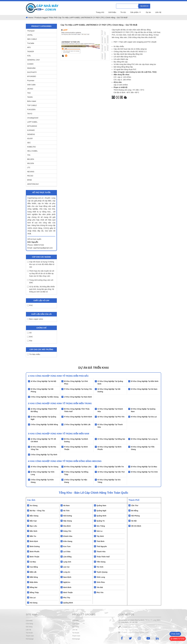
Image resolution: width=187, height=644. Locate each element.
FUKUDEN (31, 110)
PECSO (30, 176)
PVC (30, 305)
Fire (30, 341)
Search (144, 6)
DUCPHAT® (32, 72)
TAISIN (30, 97)
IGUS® (30, 138)
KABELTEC (32, 147)
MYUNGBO (32, 76)
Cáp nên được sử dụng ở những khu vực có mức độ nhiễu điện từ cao (41, 264)
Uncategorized (33, 118)
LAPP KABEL (32, 122)
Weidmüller (31, 68)
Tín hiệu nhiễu (34, 354)
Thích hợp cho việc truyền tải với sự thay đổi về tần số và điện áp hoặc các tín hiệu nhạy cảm (41, 273)
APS (29, 47)
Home (31, 17)
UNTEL (30, 35)
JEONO (30, 89)
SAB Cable (31, 85)
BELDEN (31, 159)
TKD (29, 93)
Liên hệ (158, 12)
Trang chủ (100, 12)
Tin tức (123, 12)
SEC (29, 143)
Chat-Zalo (175, 634)
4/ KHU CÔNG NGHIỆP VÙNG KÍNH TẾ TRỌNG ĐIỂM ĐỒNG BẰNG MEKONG (65, 461)
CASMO (30, 64)
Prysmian (31, 81)
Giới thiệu (112, 12)
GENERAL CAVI (33, 60)
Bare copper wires (35, 319)
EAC (30, 337)
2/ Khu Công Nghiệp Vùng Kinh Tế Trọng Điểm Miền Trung (60, 403)
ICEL (29, 56)
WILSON (31, 163)
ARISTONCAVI (33, 184)
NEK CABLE (32, 39)
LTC (29, 167)
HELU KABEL (32, 151)
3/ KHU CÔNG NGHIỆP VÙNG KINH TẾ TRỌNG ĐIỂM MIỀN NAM (59, 434)
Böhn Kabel (32, 101)
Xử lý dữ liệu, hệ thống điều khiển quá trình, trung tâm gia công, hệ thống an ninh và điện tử (41, 289)
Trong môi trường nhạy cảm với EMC (40, 281)
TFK (29, 155)
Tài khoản (29, 633)
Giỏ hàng (29, 627)
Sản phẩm (134, 12)
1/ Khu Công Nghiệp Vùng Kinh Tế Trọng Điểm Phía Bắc (58, 376)
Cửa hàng (29, 624)
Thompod (31, 31)
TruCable (31, 43)
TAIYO (30, 114)
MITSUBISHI (32, 126)
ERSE (30, 180)
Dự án (148, 12)
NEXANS (31, 172)
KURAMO (31, 130)
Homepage (30, 639)
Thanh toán (30, 636)
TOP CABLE (32, 105)
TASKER (31, 52)
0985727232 (178, 639)
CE (29, 333)
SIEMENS (31, 134)
